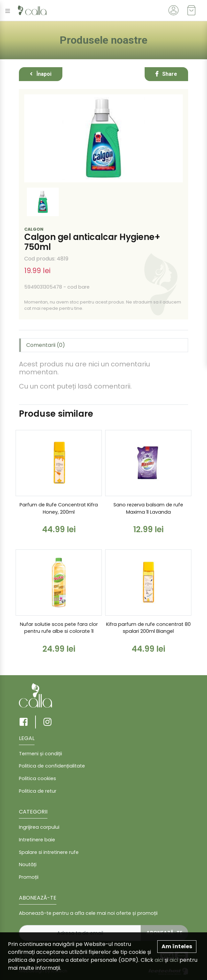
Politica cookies (37, 778)
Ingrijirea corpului (39, 827)
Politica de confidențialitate (52, 766)
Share (166, 74)
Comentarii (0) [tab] (46, 345)
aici (159, 960)
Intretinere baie (37, 840)
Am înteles (177, 946)
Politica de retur (38, 791)
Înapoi (41, 74)
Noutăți (28, 864)
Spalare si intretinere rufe (49, 852)
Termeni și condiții (40, 754)
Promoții (29, 877)
